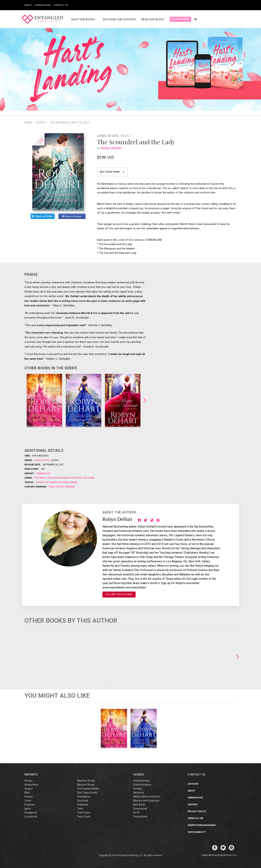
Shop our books (84, 19)
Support (193, 805)
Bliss (27, 793)
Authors (193, 784)
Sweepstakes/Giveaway (202, 825)
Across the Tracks (47, 482)
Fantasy (138, 789)
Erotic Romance (142, 785)
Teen (80, 809)
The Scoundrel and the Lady (70, 123)
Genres (139, 775)
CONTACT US (196, 775)
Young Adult (140, 817)
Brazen (29, 797)
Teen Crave (84, 813)
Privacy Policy (197, 811)
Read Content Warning (62, 487)
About (28, 5)
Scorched (83, 801)
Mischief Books (86, 785)
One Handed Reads (88, 789)
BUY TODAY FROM (112, 172)
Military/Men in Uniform (147, 797)
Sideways (83, 805)
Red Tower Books (87, 793)
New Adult (139, 805)
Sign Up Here (180, 19)
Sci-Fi (136, 813)
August (29, 789)
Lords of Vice (108, 136)
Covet (28, 801)
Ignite (28, 809)
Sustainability (197, 832)
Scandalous (43, 474)
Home (29, 123)
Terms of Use (195, 818)
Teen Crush (84, 817)
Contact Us (61, 5)
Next (145, 401)
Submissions (43, 5)
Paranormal (140, 809)
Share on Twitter (43, 216)
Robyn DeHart (112, 148)
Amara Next (31, 785)
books (42, 123)
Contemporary (142, 781)
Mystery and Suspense (146, 801)
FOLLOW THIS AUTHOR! (119, 594)
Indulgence (31, 813)
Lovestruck (31, 817)
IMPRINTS (31, 775)
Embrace (30, 805)
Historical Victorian (82, 478)
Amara (28, 781)
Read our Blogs (153, 19)
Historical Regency (58, 478)
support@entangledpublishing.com (219, 855)
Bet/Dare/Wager (68, 482)
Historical (40, 478)
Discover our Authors (119, 19)
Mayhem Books (86, 781)
